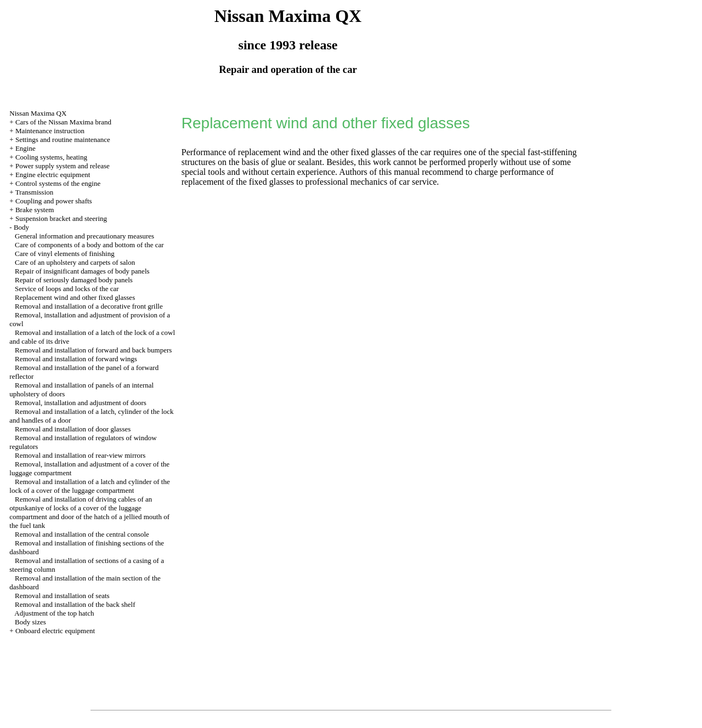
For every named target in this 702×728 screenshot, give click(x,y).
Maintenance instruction (50, 131)
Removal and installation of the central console (82, 534)
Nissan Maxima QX (38, 113)
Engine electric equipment (53, 175)
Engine (26, 148)
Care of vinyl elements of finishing (65, 254)
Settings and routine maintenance (63, 140)
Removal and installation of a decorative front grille (89, 306)
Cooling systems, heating (51, 157)
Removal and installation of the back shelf (75, 604)
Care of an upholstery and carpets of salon (75, 262)
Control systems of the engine (58, 183)
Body (21, 227)
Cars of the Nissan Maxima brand (63, 122)
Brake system (35, 210)
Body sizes (30, 622)
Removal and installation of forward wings (76, 359)
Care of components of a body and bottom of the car (89, 245)
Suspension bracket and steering (61, 218)
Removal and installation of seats (62, 596)
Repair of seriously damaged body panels (74, 280)
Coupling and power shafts (54, 201)
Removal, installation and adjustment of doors (81, 403)
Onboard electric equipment (55, 631)
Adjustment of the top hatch (54, 613)
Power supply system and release (63, 166)
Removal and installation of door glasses (73, 429)
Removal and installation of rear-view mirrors (80, 455)
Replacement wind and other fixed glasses (75, 297)
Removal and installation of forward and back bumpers (93, 350)
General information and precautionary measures (84, 236)
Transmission (35, 192)
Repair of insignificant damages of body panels (82, 271)
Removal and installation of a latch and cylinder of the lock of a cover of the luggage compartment (89, 486)
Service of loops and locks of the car (67, 289)
